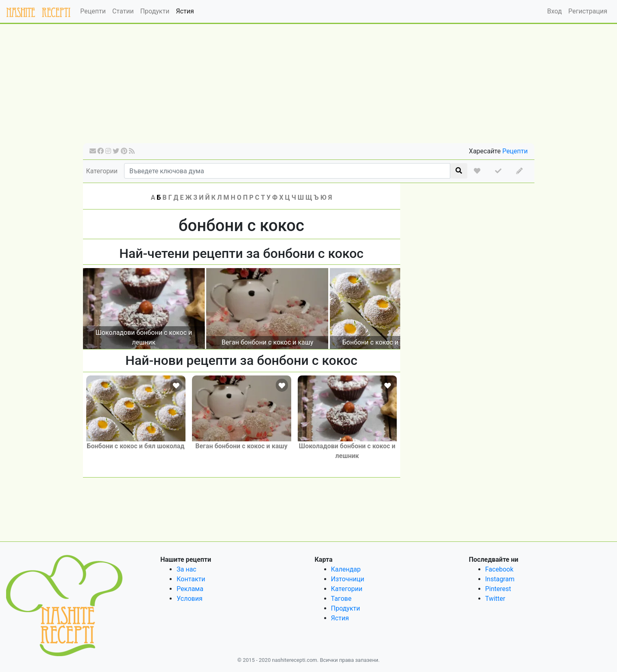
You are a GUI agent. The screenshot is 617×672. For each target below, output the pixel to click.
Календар (346, 569)
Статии (123, 11)
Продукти (155, 11)
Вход (554, 11)
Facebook (499, 569)
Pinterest (498, 589)
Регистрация (588, 11)
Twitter (495, 599)
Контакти (191, 579)
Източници (348, 579)
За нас (186, 569)
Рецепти (93, 11)
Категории (102, 171)
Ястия (185, 11)
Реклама (190, 589)
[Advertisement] (309, 86)
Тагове (341, 599)
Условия (189, 599)
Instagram (500, 579)
